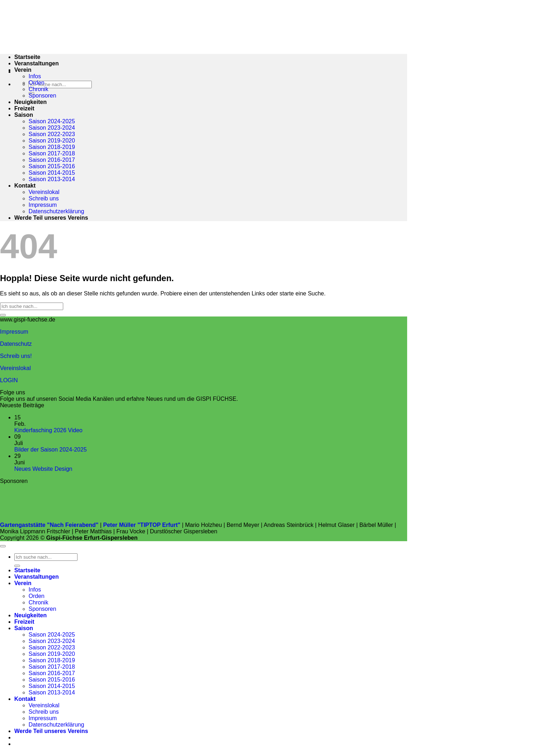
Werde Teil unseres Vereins (51, 218)
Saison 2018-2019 (52, 147)
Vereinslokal (44, 192)
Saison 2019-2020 (52, 141)
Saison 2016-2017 (52, 160)
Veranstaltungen (36, 63)
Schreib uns (44, 198)
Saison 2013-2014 (52, 179)
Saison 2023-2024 (52, 128)
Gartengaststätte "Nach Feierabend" (49, 525)
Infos (35, 76)
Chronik (38, 89)
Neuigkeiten (31, 102)
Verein (23, 70)
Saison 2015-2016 (52, 166)
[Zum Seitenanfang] (3, 546)
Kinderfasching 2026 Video (48, 430)
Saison (24, 115)
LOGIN (9, 380)
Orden (36, 83)
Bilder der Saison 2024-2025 (51, 450)
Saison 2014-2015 (52, 173)
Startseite (27, 570)
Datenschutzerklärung (56, 211)
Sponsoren (42, 96)
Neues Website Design (43, 469)
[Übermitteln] (3, 315)
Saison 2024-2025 (52, 121)
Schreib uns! (16, 356)
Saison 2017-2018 (52, 153)
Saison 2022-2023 (52, 134)
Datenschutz (16, 344)
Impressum (43, 205)
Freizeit (24, 108)
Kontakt (25, 186)
